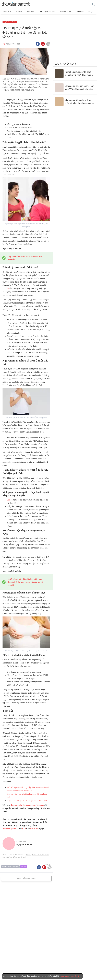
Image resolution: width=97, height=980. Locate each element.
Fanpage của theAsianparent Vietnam (27, 802)
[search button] (94, 4)
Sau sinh (27, 11)
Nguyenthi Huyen (25, 841)
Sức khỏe (82, 11)
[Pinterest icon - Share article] (43, 41)
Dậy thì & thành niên (10, 19)
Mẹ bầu (18, 11)
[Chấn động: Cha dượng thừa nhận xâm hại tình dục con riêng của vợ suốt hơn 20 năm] (75, 98)
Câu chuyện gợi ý (66, 61)
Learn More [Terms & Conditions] (64, 976)
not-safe (24, 863)
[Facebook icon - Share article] (38, 41)
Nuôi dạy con (59, 11)
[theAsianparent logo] (16, 4)
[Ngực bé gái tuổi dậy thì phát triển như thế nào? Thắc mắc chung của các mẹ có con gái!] (75, 70)
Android (34, 825)
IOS (24, 825)
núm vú (6, 285)
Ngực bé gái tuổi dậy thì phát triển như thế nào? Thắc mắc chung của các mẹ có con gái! (25, 579)
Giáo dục (72, 11)
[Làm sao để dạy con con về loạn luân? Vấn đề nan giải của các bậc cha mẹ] (75, 84)
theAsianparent (10, 825)
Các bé (10, 497)
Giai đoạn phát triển (42, 11)
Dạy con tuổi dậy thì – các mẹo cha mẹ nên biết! (27, 797)
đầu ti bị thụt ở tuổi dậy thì (10, 863)
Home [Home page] (5, 852)
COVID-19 (7, 11)
